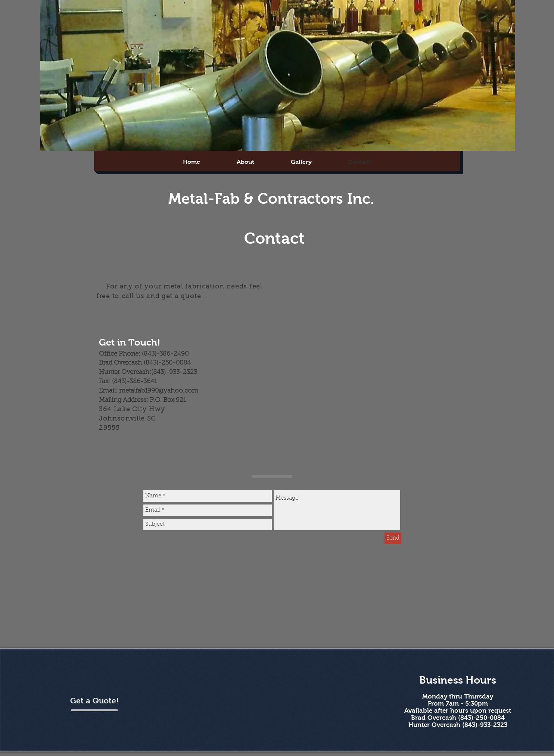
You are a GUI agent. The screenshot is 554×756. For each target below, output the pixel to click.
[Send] (393, 538)
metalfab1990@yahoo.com (159, 391)
